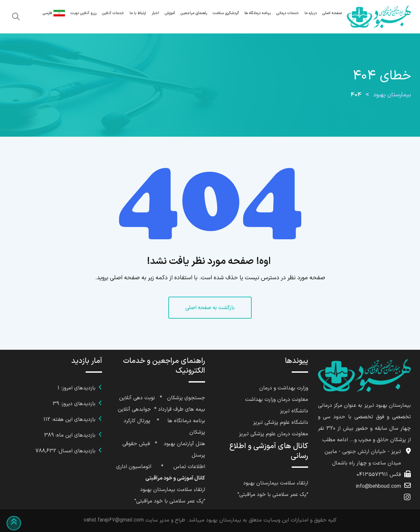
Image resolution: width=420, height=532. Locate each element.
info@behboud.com (378, 486)
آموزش (170, 13)
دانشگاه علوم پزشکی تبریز (281, 423)
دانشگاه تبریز (294, 411)
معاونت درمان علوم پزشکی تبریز (273, 434)
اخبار (155, 13)
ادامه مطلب (335, 440)
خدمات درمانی (288, 13)
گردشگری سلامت (226, 13)
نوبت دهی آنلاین (137, 398)
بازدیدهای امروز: (77, 388)
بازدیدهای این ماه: (75, 435)
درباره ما (311, 13)
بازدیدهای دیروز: (77, 404)
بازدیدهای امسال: (76, 451)
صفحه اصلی (332, 13)
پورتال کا (141, 421)
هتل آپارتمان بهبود (184, 444)
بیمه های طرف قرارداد (182, 409)
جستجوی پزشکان (186, 398)
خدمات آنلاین (113, 13)
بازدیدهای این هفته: (73, 420)
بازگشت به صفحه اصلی (210, 308)
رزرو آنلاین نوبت (84, 13)
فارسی (54, 13)
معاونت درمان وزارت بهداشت (277, 400)
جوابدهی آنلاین (134, 409)
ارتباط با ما (138, 13)
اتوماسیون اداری (134, 467)
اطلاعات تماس (189, 467)
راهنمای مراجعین (194, 13)
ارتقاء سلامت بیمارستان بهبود (276, 483)
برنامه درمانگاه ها (258, 13)
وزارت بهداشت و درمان (284, 388)
